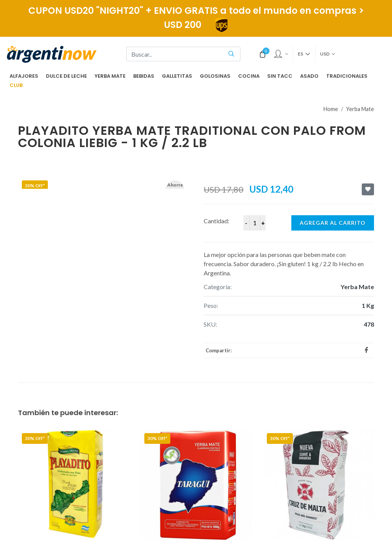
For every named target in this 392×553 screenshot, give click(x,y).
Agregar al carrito (333, 202)
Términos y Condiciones (177, 507)
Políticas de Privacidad (176, 495)
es (304, 54)
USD (327, 54)
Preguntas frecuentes (175, 460)
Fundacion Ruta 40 (171, 484)
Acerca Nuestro (167, 472)
